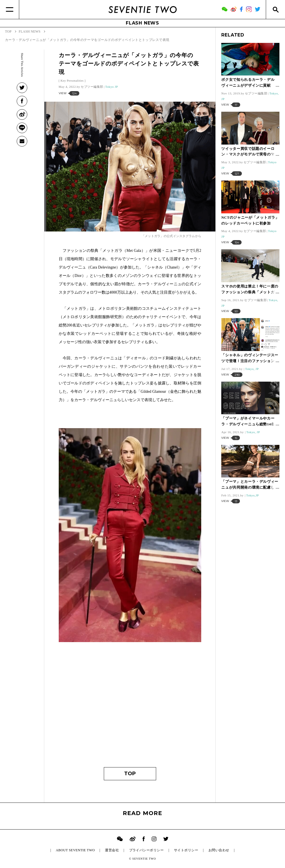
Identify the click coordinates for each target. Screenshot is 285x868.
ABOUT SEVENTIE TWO (75, 850)
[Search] (275, 9)
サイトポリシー (186, 850)
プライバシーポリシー (147, 850)
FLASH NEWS (142, 23)
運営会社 (112, 850)
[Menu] (10, 9)
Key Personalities (72, 81)
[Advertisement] (130, 709)
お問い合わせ (219, 850)
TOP (130, 774)
